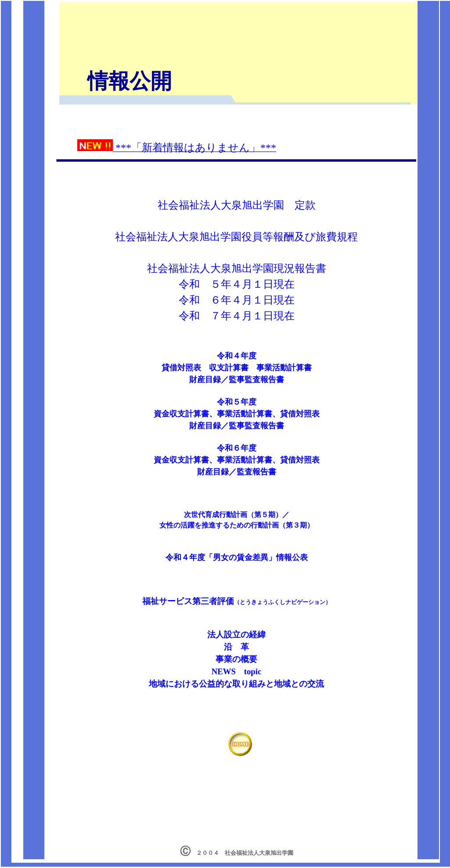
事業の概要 (236, 659)
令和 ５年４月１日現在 (237, 284)
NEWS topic (237, 671)
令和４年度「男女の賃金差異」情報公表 (237, 557)
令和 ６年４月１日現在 (237, 300)
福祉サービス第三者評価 (188, 601)
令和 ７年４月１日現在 (237, 316)
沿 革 (236, 647)
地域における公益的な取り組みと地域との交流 (236, 684)
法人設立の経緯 (236, 635)
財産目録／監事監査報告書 (237, 426)
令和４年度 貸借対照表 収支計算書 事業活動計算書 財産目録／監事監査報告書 (237, 368)
